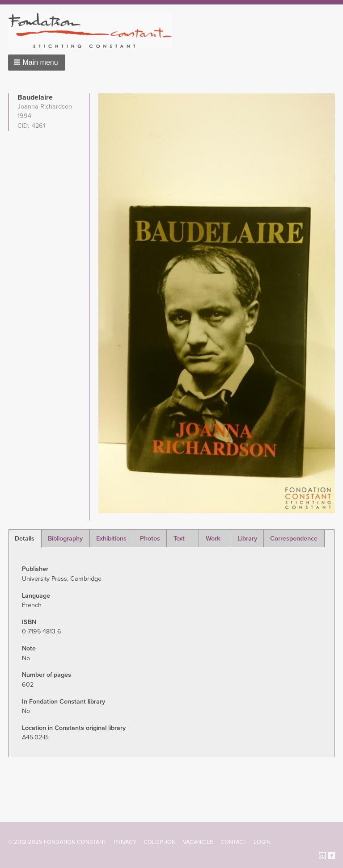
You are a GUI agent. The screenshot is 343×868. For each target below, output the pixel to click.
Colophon (160, 842)
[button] (37, 63)
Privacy (125, 842)
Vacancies (198, 842)
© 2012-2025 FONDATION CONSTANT (57, 842)
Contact (233, 842)
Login (262, 842)
